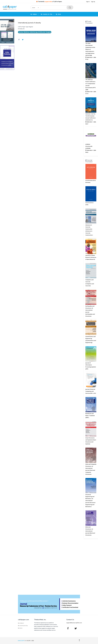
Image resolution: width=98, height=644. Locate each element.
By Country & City (47, 14)
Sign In (88, 2)
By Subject (34, 14)
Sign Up (93, 2)
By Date (58, 14)
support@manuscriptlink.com (74, 623)
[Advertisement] (7, 97)
